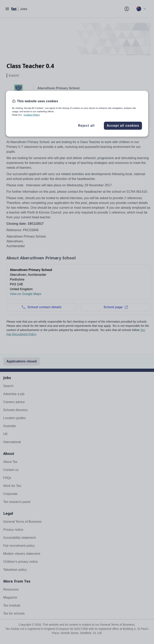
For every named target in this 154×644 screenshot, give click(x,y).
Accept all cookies (123, 126)
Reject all (86, 126)
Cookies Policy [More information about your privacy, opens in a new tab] (32, 115)
